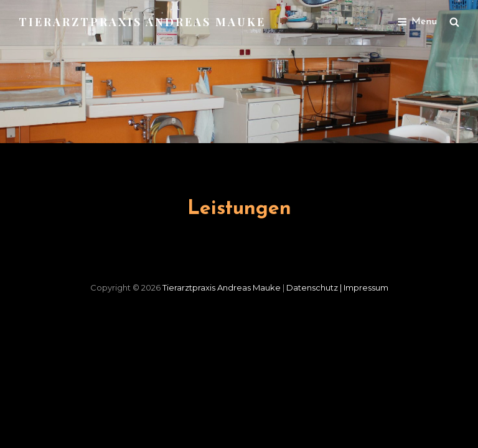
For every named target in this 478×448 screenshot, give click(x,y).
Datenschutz (315, 287)
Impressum (366, 287)
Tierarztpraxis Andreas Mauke (142, 22)
